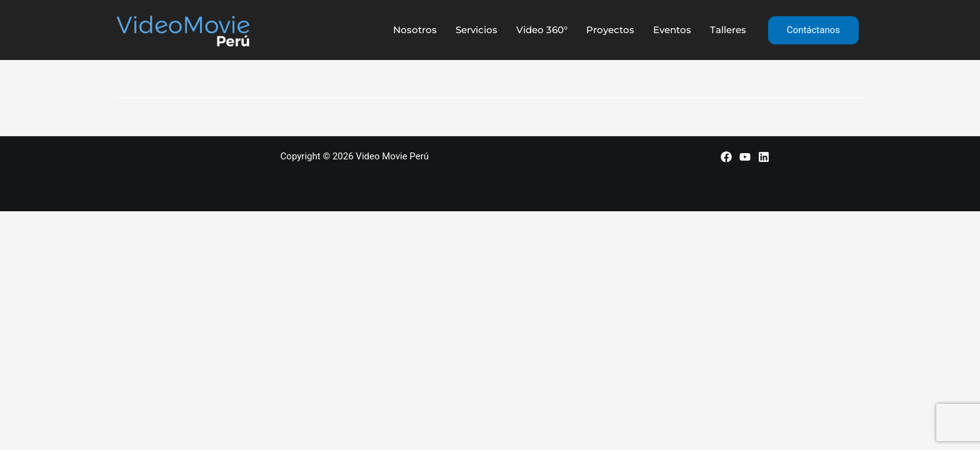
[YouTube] (745, 157)
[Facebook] (726, 157)
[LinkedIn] (764, 157)
